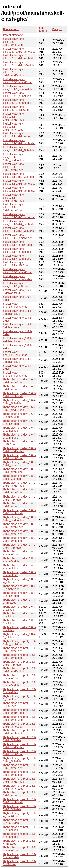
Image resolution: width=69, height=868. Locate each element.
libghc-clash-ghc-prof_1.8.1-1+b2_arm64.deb (20, 753)
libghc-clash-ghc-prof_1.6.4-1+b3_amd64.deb (20, 670)
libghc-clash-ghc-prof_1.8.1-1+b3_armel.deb (20, 766)
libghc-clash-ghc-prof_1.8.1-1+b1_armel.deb (20, 725)
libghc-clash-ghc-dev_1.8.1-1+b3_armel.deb (19, 505)
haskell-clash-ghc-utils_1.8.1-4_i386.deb (16, 264)
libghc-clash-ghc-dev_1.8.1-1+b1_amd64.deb (19, 450)
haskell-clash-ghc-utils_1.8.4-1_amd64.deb (18, 271)
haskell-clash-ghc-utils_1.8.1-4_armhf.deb (17, 257)
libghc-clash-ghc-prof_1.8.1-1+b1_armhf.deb (20, 732)
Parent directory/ (13, 35)
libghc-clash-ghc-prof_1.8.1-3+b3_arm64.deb (20, 787)
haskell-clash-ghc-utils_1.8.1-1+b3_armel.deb (19, 182)
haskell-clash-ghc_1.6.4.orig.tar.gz (15, 305)
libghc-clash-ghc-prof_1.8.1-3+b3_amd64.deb (20, 780)
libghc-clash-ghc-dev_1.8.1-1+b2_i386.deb (19, 498)
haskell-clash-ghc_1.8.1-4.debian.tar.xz (17, 340)
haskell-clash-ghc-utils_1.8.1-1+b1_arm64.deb (14, 127)
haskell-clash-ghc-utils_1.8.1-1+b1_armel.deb (19, 135)
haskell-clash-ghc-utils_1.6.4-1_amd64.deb (18, 81)
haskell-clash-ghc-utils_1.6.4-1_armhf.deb (17, 101)
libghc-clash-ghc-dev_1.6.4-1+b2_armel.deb (19, 388)
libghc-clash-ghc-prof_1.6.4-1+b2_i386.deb (20, 663)
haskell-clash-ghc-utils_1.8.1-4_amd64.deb (18, 237)
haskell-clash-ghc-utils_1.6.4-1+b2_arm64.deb (14, 42)
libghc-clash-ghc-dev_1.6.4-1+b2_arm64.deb (19, 381)
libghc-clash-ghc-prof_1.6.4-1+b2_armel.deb (20, 649)
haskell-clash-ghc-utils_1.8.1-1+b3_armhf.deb (19, 189)
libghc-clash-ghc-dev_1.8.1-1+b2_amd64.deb (19, 484)
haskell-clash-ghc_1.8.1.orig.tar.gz (15, 354)
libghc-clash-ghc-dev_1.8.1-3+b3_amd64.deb (19, 519)
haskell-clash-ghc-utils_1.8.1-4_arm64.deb (17, 243)
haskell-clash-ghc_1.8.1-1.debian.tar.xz (17, 312)
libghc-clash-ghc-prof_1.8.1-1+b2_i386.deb (20, 760)
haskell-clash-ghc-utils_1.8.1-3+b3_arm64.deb (14, 207)
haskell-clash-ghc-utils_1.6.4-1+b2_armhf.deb (19, 57)
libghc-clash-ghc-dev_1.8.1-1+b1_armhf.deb (19, 471)
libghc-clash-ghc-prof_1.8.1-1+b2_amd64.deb (20, 746)
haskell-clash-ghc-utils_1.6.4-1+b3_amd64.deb (14, 72)
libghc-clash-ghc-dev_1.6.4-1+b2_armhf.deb (19, 395)
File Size (42, 29)
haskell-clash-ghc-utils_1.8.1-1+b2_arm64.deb (14, 167)
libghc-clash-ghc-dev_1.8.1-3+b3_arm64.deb (19, 525)
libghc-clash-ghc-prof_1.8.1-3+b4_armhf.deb (20, 801)
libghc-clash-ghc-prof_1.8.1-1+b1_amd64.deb (20, 711)
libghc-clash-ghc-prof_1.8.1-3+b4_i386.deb (20, 808)
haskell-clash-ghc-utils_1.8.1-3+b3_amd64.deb (14, 198)
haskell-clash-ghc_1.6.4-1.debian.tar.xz (17, 292)
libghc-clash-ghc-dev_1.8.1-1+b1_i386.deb (19, 477)
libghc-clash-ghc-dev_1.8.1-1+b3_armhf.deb (19, 512)
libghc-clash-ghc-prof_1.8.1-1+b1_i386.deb (20, 739)
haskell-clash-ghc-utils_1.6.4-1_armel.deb (17, 95)
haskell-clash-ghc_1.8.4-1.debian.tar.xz (17, 360)
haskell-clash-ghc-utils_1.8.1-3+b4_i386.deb (18, 230)
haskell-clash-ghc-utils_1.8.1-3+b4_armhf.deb (19, 223)
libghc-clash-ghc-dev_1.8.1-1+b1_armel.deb (19, 464)
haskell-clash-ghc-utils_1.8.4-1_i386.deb (16, 285)
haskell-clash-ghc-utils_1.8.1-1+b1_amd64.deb (14, 117)
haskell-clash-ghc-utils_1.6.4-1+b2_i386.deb (18, 64)
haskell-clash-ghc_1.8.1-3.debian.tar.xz (17, 326)
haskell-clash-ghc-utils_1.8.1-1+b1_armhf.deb (19, 142)
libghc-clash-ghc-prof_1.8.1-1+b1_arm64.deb (20, 718)
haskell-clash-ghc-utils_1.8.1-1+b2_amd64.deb (14, 157)
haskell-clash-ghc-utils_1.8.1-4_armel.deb (17, 250)
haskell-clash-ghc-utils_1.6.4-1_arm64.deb (17, 88)
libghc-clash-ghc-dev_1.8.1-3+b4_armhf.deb (19, 539)
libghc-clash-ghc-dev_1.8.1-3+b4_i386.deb (19, 546)
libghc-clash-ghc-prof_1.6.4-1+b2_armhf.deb (20, 656)
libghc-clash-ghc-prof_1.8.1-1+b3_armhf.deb (20, 773)
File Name (9, 29)
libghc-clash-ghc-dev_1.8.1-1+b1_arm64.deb (19, 457)
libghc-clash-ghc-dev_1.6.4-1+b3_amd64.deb (19, 409)
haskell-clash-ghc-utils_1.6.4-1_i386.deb (16, 108)
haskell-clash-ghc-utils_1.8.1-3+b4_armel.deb (19, 216)
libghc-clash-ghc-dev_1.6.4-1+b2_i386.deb (19, 402)
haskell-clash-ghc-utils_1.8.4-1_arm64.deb (17, 278)
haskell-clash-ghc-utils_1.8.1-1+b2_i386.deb (18, 175)
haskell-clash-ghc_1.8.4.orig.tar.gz (15, 374)
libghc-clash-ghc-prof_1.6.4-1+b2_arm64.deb (20, 643)
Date (55, 29)
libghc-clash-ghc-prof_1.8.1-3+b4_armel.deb (20, 794)
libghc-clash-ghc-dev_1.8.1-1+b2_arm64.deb (19, 491)
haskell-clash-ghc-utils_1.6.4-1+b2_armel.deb (19, 50)
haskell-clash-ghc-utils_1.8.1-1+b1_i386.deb (18, 149)
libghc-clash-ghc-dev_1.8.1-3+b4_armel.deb (19, 533)
